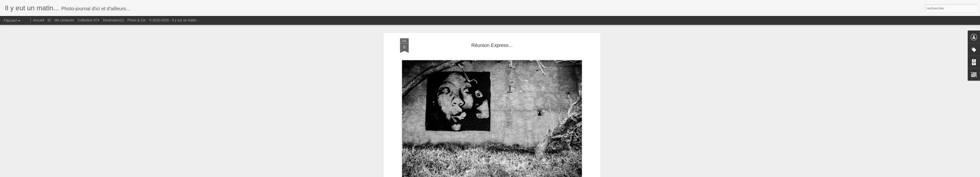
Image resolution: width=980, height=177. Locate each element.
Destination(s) (113, 20)
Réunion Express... (492, 45)
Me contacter (64, 20)
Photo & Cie (137, 20)
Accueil (39, 20)
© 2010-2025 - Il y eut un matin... (174, 20)
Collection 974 (89, 20)
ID (49, 20)
